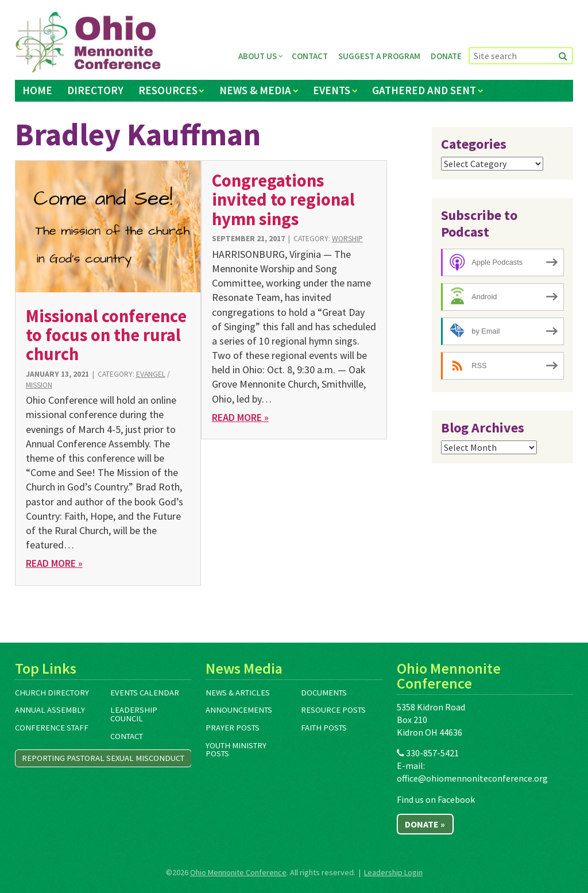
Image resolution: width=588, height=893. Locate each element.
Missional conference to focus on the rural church (106, 335)
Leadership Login (393, 872)
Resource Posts (333, 710)
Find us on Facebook (436, 799)
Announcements (239, 710)
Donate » (425, 824)
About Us (258, 56)
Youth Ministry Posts (236, 750)
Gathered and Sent (424, 90)
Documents (324, 693)
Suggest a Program (379, 56)
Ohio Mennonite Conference (238, 872)
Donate (446, 56)
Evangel (151, 374)
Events (332, 90)
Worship (347, 239)
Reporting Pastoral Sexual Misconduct (103, 758)
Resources (168, 90)
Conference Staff (52, 728)
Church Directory (52, 693)
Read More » (54, 563)
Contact (310, 56)
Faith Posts (324, 728)
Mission (39, 385)
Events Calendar (145, 693)
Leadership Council (134, 714)
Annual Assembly (50, 710)
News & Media (255, 90)
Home (37, 90)
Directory (95, 90)
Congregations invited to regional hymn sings (283, 200)
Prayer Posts (233, 728)
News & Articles (238, 693)
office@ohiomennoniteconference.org (472, 778)
